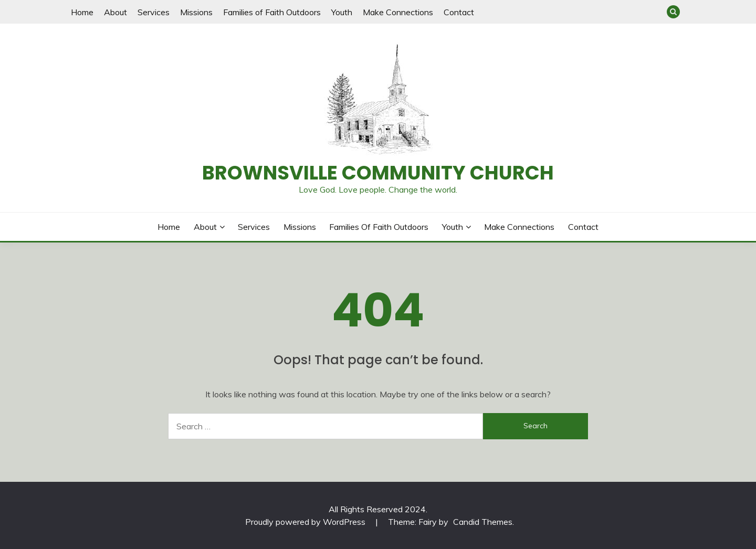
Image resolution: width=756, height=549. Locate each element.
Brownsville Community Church (378, 173)
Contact (459, 12)
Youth (342, 12)
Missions (196, 12)
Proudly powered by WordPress (306, 522)
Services (154, 12)
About (115, 12)
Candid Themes (483, 522)
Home (82, 12)
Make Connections (398, 12)
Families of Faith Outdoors (272, 12)
